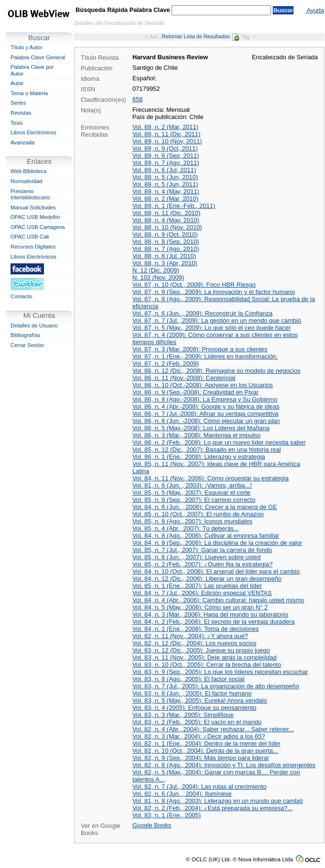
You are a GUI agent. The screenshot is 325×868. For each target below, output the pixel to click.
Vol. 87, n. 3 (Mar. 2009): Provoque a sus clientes (200, 349)
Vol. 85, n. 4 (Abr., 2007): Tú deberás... (186, 528)
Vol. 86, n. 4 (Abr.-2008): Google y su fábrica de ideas (206, 407)
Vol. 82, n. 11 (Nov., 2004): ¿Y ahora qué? (190, 636)
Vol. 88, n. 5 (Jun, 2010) (165, 177)
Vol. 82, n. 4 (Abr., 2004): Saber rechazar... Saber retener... (213, 729)
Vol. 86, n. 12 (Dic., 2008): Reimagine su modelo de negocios (217, 371)
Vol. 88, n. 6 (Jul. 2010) (164, 256)
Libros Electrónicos (33, 132)
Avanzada (22, 142)
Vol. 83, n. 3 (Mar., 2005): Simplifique (183, 715)
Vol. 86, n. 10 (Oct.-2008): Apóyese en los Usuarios (203, 385)
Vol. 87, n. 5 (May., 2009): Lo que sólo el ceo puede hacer (211, 328)
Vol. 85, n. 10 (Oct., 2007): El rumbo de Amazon (198, 514)
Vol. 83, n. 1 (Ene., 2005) (167, 815)
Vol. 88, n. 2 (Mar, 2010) (165, 199)
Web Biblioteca (28, 171)
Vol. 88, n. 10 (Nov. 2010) (167, 227)
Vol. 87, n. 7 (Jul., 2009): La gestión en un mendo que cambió (217, 320)
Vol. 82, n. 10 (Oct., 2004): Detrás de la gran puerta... (205, 751)
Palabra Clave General (38, 57)
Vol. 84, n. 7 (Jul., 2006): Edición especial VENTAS (202, 593)
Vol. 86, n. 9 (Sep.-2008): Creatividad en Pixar (195, 392)
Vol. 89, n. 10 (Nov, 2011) (167, 141)
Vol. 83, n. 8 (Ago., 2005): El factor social (188, 679)
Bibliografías (25, 335)
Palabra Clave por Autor (32, 70)
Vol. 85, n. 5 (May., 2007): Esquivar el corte (191, 493)
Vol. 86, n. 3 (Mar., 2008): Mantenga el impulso (196, 435)
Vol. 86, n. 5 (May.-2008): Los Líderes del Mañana (201, 428)
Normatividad (27, 181)
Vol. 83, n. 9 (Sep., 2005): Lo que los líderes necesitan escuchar (220, 672)
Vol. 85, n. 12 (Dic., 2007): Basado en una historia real (207, 450)
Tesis (17, 123)
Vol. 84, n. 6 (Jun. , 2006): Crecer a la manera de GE (205, 507)
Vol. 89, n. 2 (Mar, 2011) (165, 127)
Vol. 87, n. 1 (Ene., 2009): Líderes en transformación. (205, 356)
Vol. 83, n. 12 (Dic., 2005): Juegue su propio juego (201, 650)
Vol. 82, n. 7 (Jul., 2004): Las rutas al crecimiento (199, 787)
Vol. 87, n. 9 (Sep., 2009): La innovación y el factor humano (214, 292)
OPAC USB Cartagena (38, 227)
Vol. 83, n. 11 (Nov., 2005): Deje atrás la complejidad (205, 657)
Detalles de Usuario (34, 325)
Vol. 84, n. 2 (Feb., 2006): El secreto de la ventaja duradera (213, 622)
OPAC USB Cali (30, 237)
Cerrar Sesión (27, 345)
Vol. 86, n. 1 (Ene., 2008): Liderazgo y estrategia (199, 457)
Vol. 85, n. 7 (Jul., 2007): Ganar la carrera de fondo (202, 550)
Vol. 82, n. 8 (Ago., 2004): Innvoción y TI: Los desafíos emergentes (224, 765)
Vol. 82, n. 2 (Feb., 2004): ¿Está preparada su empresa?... (212, 808)
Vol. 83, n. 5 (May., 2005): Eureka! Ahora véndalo (200, 700)
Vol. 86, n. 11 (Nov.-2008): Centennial (184, 378)
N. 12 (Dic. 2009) (156, 270)
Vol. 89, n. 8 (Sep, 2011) (166, 156)
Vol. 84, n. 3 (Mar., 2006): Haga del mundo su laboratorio (210, 614)
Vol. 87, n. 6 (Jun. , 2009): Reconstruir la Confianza (202, 313)
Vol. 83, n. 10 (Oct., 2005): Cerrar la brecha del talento (207, 665)
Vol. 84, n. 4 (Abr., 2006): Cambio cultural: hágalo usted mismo (218, 600)
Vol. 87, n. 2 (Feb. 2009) (166, 363)
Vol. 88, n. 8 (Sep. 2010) (166, 242)
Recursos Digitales (33, 247)
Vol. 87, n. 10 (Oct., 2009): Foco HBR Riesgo (194, 285)
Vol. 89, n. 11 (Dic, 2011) (166, 134)
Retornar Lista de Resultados (200, 36)
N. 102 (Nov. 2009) (158, 277)
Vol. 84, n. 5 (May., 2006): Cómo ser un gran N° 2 (200, 607)
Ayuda (315, 10)
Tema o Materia (29, 93)
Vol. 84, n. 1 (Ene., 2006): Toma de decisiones (195, 629)
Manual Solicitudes (33, 207)
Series (18, 103)
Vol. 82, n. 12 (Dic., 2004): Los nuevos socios (195, 643)
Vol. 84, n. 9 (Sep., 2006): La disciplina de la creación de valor (217, 543)
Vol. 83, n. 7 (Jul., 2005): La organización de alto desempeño (216, 686)
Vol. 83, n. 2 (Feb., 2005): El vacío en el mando (197, 722)
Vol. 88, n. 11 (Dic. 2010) (166, 213)
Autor (17, 83)
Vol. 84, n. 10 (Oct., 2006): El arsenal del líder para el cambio (216, 571)
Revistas (21, 113)
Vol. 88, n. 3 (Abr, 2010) (165, 263)
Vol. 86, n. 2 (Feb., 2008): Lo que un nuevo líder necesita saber (219, 442)
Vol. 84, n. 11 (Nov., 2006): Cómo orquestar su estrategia (211, 478)
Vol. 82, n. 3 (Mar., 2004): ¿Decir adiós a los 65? (199, 736)
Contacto (21, 296)
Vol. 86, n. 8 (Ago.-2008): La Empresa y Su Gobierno (205, 399)
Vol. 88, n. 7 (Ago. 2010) (166, 249)
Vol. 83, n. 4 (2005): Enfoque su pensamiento (195, 708)
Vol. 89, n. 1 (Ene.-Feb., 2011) (174, 206)
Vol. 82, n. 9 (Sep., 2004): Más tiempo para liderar (201, 758)
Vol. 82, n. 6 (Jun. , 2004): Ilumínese (182, 794)
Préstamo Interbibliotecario (30, 195)
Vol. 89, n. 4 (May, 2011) (166, 191)
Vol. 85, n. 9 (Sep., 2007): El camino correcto (194, 500)
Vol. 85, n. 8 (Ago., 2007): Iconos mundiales (192, 521)
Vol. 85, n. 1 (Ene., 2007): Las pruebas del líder (197, 586)
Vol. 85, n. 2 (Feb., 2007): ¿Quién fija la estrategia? (202, 564)
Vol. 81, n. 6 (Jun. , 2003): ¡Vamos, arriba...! (192, 485)
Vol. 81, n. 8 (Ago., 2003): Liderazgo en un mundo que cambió (218, 801)
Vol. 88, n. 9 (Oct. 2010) (165, 234)
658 (138, 99)
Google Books (152, 825)
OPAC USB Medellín (35, 217)
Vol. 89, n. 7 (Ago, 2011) (166, 163)
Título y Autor (27, 47)
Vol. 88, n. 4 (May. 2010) (166, 220)
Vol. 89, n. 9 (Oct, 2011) (165, 148)
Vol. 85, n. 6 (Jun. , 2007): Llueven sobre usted (196, 557)
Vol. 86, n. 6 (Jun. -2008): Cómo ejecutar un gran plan (206, 421)
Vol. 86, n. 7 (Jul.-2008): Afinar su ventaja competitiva (206, 414)
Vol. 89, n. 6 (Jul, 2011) (164, 170)
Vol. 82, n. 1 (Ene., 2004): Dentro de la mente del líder (206, 743)
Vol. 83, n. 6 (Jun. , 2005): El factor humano (192, 693)
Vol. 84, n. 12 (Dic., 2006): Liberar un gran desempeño (207, 579)
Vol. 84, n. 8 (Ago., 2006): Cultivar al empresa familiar (206, 536)
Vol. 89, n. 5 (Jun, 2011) (165, 184)
